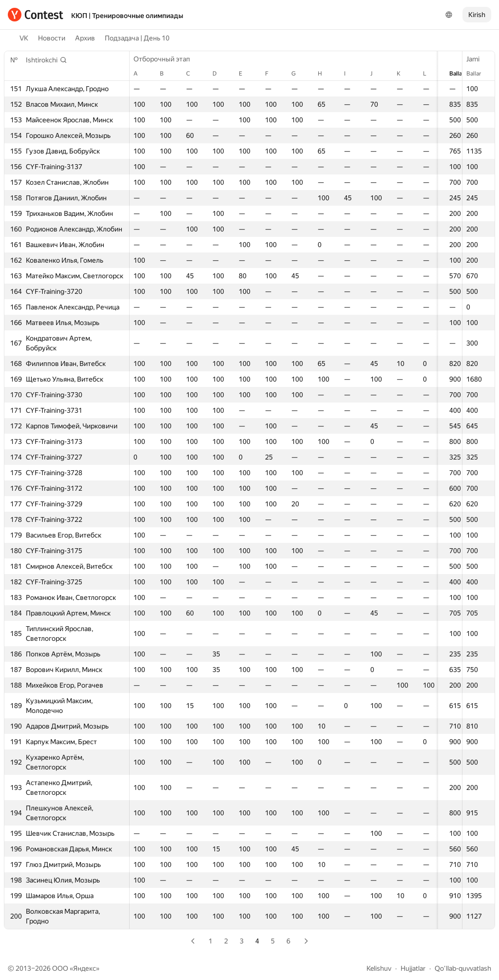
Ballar (479, 74)
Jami (478, 59)
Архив (85, 38)
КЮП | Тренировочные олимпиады (127, 16)
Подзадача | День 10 (137, 38)
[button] (47, 60)
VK (24, 38)
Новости (52, 38)
